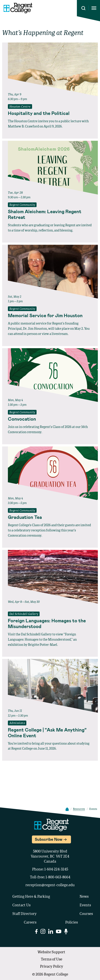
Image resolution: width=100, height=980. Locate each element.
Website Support (51, 952)
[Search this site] (83, 8)
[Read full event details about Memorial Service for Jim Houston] (50, 315)
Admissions (17, 723)
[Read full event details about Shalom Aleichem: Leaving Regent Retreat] (50, 214)
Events (85, 905)
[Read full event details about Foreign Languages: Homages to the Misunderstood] (50, 623)
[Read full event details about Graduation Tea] (50, 517)
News (84, 897)
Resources (79, 809)
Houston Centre (20, 107)
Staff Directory (24, 914)
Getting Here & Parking (31, 897)
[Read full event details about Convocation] (50, 419)
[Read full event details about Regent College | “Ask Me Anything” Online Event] (50, 733)
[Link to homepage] (18, 8)
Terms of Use (52, 960)
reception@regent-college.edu (50, 885)
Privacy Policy (52, 967)
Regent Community (22, 205)
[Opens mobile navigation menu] (94, 8)
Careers (30, 923)
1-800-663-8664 (58, 877)
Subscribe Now (49, 839)
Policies (72, 923)
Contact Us (21, 905)
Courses (86, 914)
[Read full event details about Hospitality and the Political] (50, 113)
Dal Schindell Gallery (24, 614)
